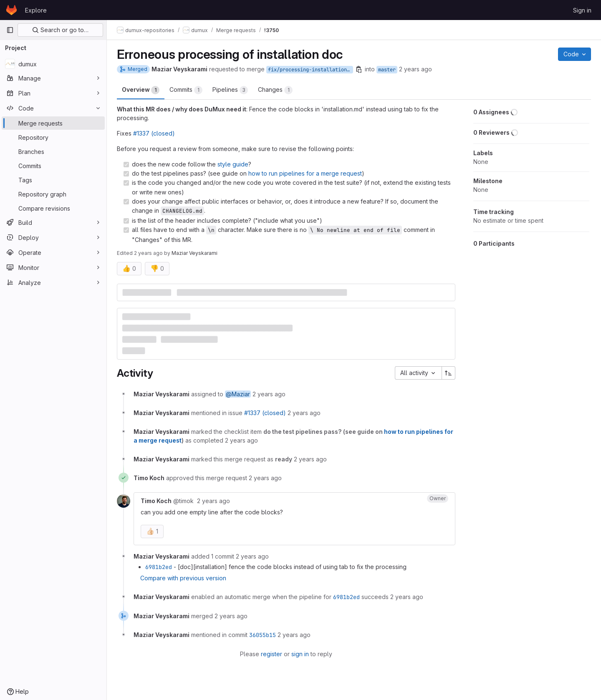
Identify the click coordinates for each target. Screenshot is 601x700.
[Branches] (53, 151)
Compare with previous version (183, 578)
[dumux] (53, 64)
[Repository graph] (53, 194)
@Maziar (238, 394)
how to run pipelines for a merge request (305, 173)
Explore (36, 10)
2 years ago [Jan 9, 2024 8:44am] (148, 253)
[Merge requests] (53, 123)
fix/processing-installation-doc (311, 70)
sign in (300, 654)
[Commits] (53, 166)
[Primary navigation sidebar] (10, 30)
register (271, 654)
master (387, 70)
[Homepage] (11, 10)
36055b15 (263, 635)
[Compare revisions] (53, 208)
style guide (233, 164)
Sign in (582, 10)
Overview (141, 90)
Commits (186, 90)
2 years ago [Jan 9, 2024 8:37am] (415, 69)
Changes (275, 90)
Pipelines (230, 90)
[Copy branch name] (359, 69)
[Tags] (53, 180)
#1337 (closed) (154, 133)
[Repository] (53, 137)
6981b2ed (159, 567)
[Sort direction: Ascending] (449, 373)
